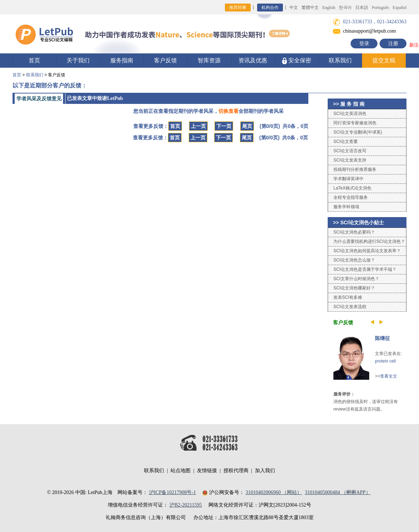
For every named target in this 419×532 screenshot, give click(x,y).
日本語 (362, 8)
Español (399, 8)
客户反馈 (165, 60)
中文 (294, 8)
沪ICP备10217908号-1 (172, 492)
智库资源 (209, 60)
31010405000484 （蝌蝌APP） (338, 492)
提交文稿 (384, 60)
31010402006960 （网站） (274, 492)
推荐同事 (238, 8)
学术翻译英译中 (348, 179)
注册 (393, 44)
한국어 (345, 8)
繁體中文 (310, 8)
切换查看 (228, 111)
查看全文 (389, 376)
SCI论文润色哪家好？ (354, 288)
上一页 (198, 126)
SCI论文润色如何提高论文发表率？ (367, 251)
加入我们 (265, 471)
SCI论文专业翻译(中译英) (358, 132)
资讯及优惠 (253, 60)
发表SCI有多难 (348, 297)
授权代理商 (236, 471)
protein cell (385, 361)
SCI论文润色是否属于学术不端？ (365, 269)
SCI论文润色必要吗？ (354, 232)
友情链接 (207, 471)
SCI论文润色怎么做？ (354, 260)
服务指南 (122, 60)
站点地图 (180, 471)
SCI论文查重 (346, 142)
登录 (364, 44)
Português (380, 8)
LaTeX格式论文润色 (352, 188)
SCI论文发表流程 (350, 307)
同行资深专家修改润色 (355, 123)
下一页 (224, 126)
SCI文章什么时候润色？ (356, 279)
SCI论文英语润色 (350, 114)
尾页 (247, 126)
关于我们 (78, 60)
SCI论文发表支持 (350, 160)
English (329, 8)
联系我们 (340, 60)
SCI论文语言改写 (350, 151)
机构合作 (270, 8)
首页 (34, 60)
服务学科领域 (346, 207)
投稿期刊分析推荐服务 (355, 169)
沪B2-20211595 (186, 505)
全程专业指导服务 (351, 197)
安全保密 (297, 61)
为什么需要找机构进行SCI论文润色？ (369, 241)
